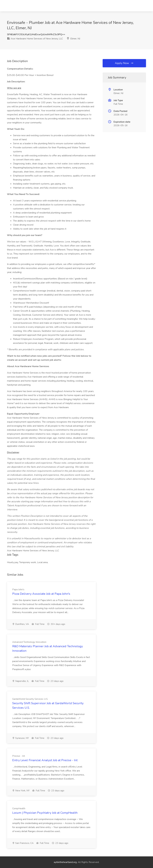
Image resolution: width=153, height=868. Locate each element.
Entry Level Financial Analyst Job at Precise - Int (45, 760)
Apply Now (124, 63)
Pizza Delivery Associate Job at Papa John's (41, 594)
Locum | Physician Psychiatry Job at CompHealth (45, 813)
